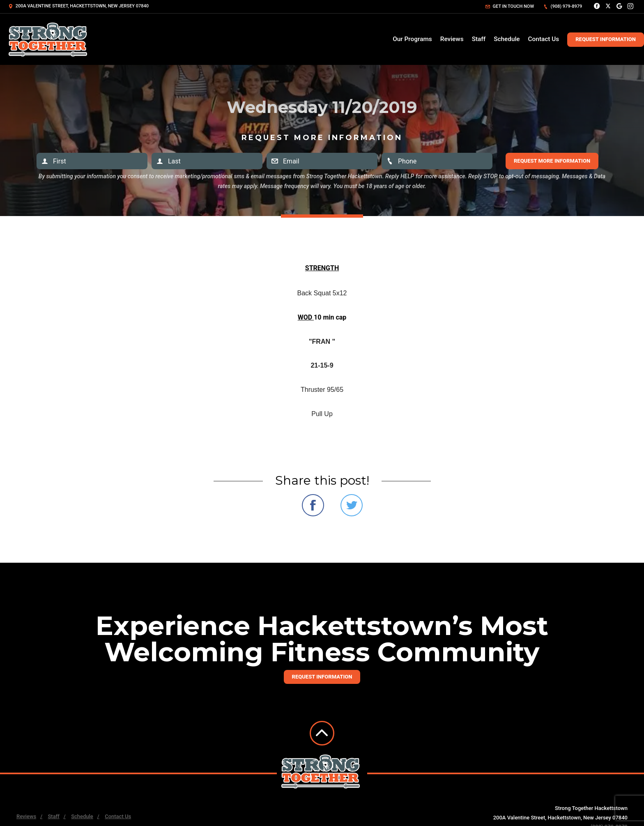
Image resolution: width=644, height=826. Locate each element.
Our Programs (412, 39)
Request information (322, 677)
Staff (479, 39)
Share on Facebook (313, 505)
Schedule (507, 39)
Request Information (606, 39)
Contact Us (544, 39)
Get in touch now (510, 6)
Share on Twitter (352, 505)
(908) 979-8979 (563, 6)
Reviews (452, 39)
